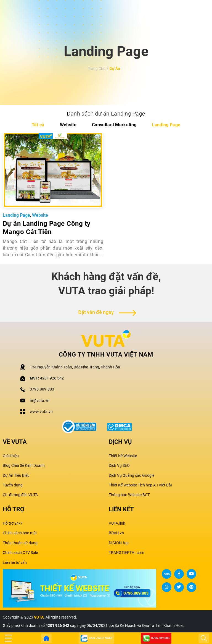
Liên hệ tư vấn (15, 562)
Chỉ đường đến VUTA (20, 495)
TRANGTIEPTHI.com (126, 553)
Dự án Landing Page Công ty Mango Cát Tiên (47, 228)
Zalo (167, 574)
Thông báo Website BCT (129, 495)
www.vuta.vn (41, 412)
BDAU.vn (116, 533)
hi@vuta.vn (40, 400)
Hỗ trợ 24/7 (13, 523)
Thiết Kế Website (123, 456)
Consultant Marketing (114, 125)
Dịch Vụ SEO (119, 465)
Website (68, 125)
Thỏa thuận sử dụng (20, 543)
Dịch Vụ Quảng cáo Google (132, 475)
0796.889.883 (42, 389)
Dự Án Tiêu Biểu (16, 475)
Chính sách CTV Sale (20, 553)
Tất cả (38, 125)
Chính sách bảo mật (20, 533)
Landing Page (166, 125)
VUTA (39, 617)
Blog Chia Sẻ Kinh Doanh (24, 465)
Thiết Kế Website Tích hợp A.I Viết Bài (140, 485)
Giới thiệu (11, 456)
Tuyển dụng (13, 485)
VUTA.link (117, 523)
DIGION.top (119, 543)
